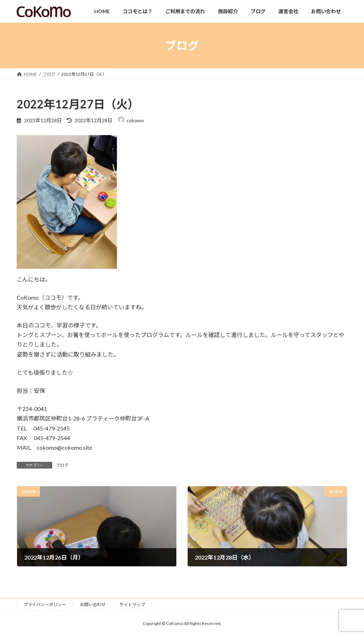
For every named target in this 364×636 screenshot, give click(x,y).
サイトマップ (132, 605)
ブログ (62, 465)
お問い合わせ (93, 605)
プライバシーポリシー (45, 605)
